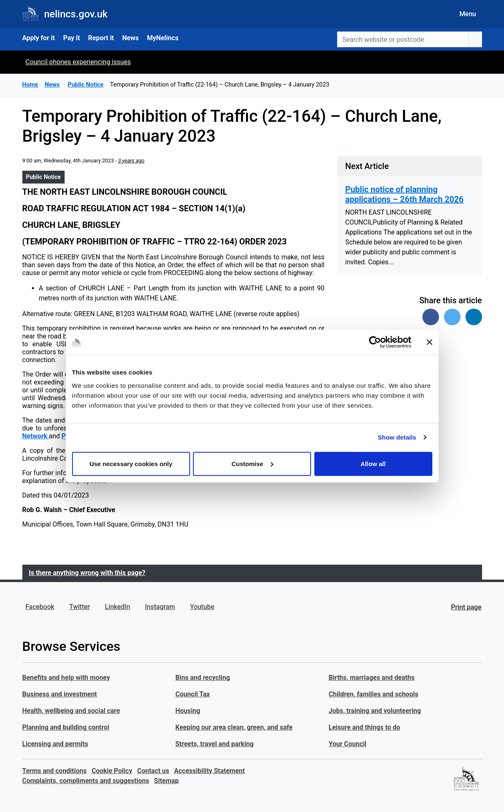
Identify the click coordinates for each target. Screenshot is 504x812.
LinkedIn (117, 607)
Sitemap (166, 781)
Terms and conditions (55, 771)
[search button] (475, 39)
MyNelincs (163, 38)
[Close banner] (429, 342)
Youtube (202, 607)
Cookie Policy (112, 771)
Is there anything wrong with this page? (87, 573)
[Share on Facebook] (431, 317)
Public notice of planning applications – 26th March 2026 (405, 194)
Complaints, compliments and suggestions (86, 781)
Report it (101, 38)
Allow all (373, 463)
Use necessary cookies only (131, 463)
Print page (466, 607)
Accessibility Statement (210, 771)
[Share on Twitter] (452, 317)
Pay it (71, 38)
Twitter (80, 607)
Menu (468, 14)
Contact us (153, 771)
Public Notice (43, 177)
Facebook (40, 607)
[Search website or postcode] (403, 39)
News (130, 38)
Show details (397, 437)
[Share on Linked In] (474, 317)
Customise (252, 463)
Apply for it (39, 38)
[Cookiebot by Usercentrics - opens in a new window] (375, 342)
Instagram (160, 607)
